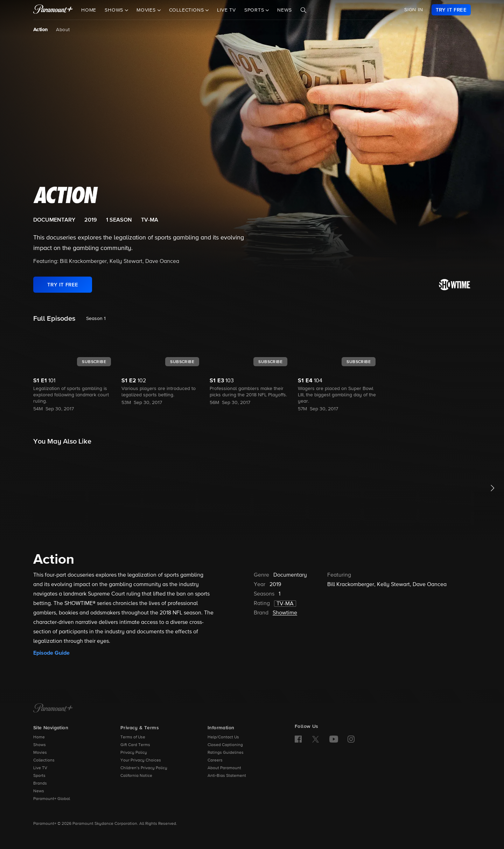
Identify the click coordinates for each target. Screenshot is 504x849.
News (284, 10)
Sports (39, 776)
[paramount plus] (53, 10)
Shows (40, 745)
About (63, 30)
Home (89, 10)
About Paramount (224, 768)
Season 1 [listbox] (96, 319)
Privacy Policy (134, 753)
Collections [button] (187, 10)
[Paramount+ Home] (53, 709)
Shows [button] (115, 10)
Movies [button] (147, 10)
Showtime (285, 613)
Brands (40, 784)
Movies (40, 753)
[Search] (303, 10)
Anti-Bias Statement (227, 776)
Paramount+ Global (52, 799)
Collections (44, 760)
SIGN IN (414, 10)
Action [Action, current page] (40, 30)
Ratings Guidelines (226, 753)
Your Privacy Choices (141, 760)
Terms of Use (133, 737)
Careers (215, 760)
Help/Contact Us (223, 737)
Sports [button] (255, 10)
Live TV (226, 10)
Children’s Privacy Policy (144, 768)
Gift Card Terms (135, 745)
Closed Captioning (225, 745)
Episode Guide (51, 653)
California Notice (136, 776)
